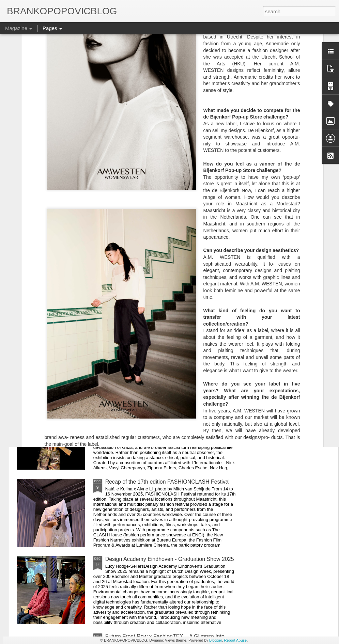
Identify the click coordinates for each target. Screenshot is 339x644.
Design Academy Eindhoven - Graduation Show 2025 (170, 559)
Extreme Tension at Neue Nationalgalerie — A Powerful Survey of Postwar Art (160, 330)
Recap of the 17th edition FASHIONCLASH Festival (168, 482)
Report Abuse (236, 640)
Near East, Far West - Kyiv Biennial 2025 (155, 404)
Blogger (215, 640)
